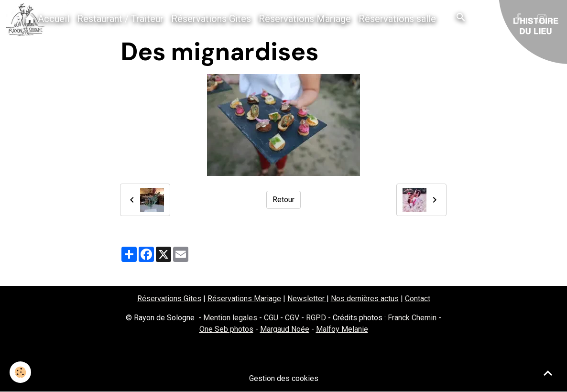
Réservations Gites (211, 19)
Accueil (47, 19)
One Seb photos (226, 329)
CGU (271, 318)
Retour (283, 200)
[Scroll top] (548, 373)
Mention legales (231, 318)
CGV (293, 318)
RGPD (316, 318)
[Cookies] (20, 372)
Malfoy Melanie (342, 329)
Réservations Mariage (305, 19)
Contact (418, 299)
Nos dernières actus (365, 299)
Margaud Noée (285, 329)
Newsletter (307, 299)
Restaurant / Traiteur (120, 19)
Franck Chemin (412, 318)
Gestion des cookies (284, 378)
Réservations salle (397, 19)
